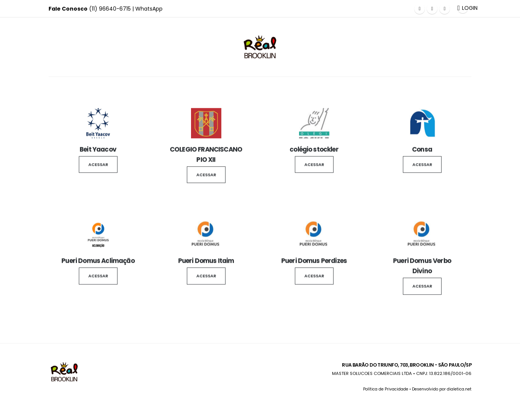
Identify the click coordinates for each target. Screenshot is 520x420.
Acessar (98, 166)
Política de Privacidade (386, 389)
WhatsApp (149, 9)
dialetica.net (459, 389)
